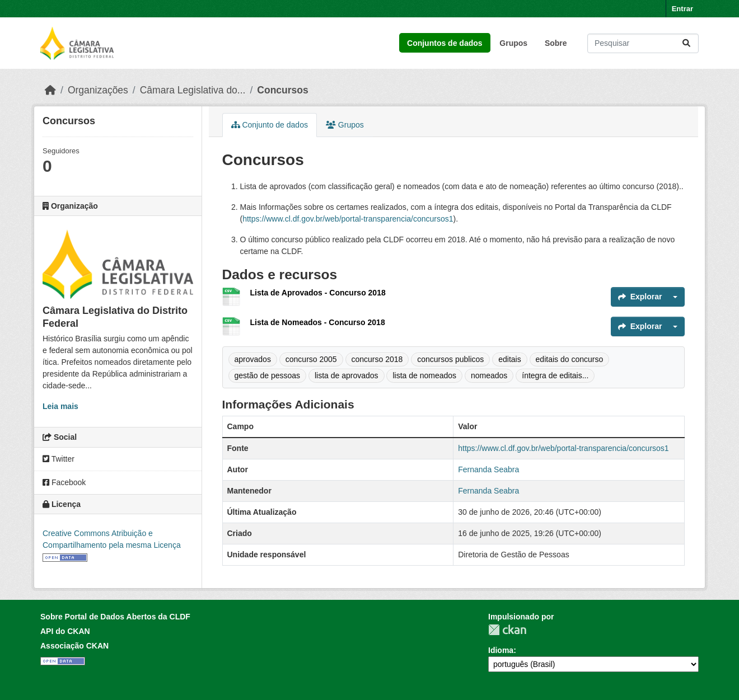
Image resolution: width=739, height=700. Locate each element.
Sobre (556, 43)
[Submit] (686, 43)
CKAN (507, 630)
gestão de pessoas (268, 375)
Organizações (98, 90)
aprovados (253, 359)
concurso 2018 (377, 359)
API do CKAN (65, 631)
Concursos (282, 90)
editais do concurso (570, 359)
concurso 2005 (311, 359)
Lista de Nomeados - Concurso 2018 (318, 322)
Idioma (501, 650)
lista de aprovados (347, 375)
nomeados (489, 375)
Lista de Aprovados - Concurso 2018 (318, 293)
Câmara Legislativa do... (193, 90)
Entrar (682, 9)
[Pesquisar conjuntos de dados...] (643, 43)
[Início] (50, 90)
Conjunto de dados (270, 125)
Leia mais (60, 406)
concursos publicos (450, 359)
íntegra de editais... (555, 375)
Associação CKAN (74, 646)
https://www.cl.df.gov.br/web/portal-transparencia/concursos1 (348, 219)
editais (509, 359)
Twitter (59, 459)
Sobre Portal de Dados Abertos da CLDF (115, 617)
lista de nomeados (424, 375)
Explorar (640, 297)
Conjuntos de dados (445, 43)
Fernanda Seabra (488, 469)
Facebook (64, 482)
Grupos (513, 43)
